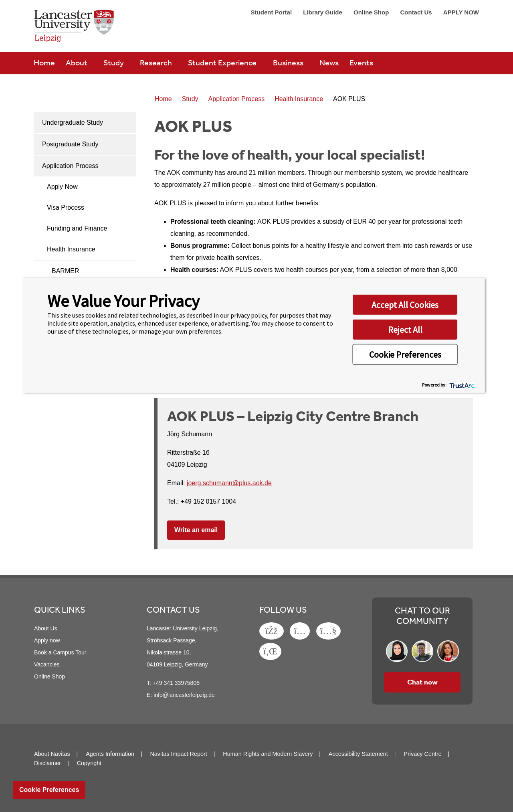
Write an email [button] (196, 530)
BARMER (65, 271)
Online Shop (372, 12)
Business (289, 63)
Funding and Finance (77, 228)
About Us (46, 628)
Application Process (70, 166)
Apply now (47, 640)
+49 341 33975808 (176, 683)
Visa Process (66, 208)
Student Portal (272, 12)
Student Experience (223, 63)
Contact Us (417, 12)
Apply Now (62, 187)
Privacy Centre (422, 754)
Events (361, 63)
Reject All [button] (405, 329)
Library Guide (323, 12)
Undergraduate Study (73, 123)
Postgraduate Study (70, 144)
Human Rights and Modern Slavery (268, 754)
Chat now (422, 682)
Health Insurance (71, 249)
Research (157, 63)
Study (114, 63)
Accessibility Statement (358, 754)
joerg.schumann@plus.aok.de (229, 483)
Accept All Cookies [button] (405, 304)
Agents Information (110, 754)
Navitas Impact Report (178, 754)
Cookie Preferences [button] (405, 354)
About (77, 63)
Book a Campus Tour (60, 652)
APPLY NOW (461, 12)
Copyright (89, 763)
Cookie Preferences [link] (49, 790)
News (329, 63)
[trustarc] (461, 385)
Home (44, 63)
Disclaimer (47, 763)
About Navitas (52, 754)
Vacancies (47, 664)
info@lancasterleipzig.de (184, 695)
